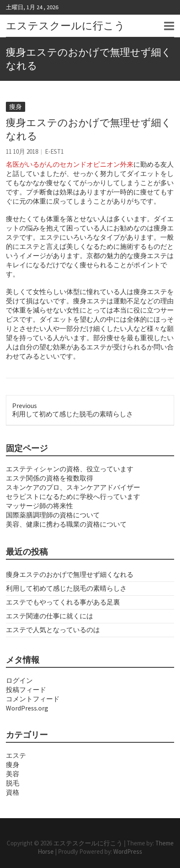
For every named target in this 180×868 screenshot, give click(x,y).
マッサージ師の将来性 (39, 506)
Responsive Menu (169, 26)
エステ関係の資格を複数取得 (50, 478)
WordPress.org (27, 708)
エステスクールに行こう (65, 26)
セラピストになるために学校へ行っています (73, 496)
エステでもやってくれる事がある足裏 (63, 602)
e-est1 (54, 151)
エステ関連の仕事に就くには (50, 616)
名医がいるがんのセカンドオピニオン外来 (70, 164)
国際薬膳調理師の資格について (53, 515)
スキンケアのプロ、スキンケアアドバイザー (73, 487)
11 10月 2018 (22, 151)
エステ (16, 755)
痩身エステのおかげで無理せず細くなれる (70, 574)
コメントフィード (33, 699)
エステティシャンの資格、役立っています (70, 469)
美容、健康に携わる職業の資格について (66, 524)
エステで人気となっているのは (53, 630)
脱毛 (13, 783)
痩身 (16, 107)
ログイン (19, 680)
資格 (13, 792)
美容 (13, 774)
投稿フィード (26, 690)
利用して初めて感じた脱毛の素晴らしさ (66, 588)
